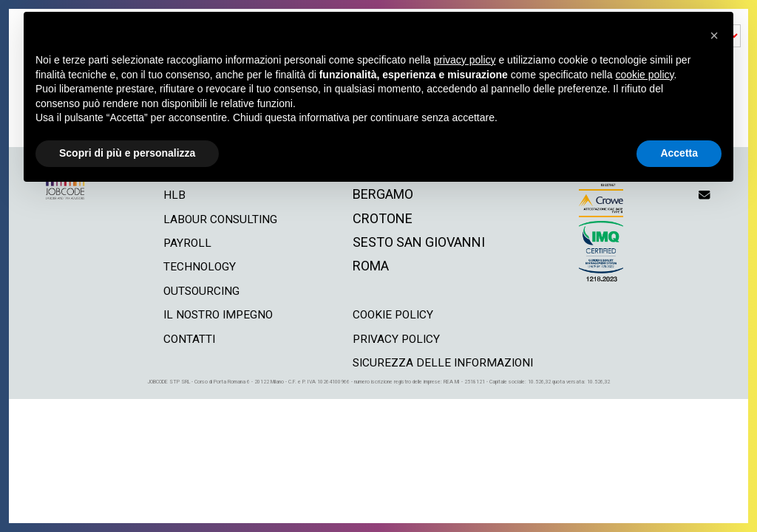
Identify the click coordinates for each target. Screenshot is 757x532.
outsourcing (196, 290)
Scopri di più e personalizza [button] (127, 153)
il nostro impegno (214, 314)
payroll (178, 242)
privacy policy (400, 338)
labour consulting (217, 218)
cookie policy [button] (644, 75)
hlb (164, 194)
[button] (714, 35)
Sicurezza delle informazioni (450, 362)
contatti (183, 338)
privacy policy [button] (465, 60)
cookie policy (396, 314)
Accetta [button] (679, 153)
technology (194, 266)
